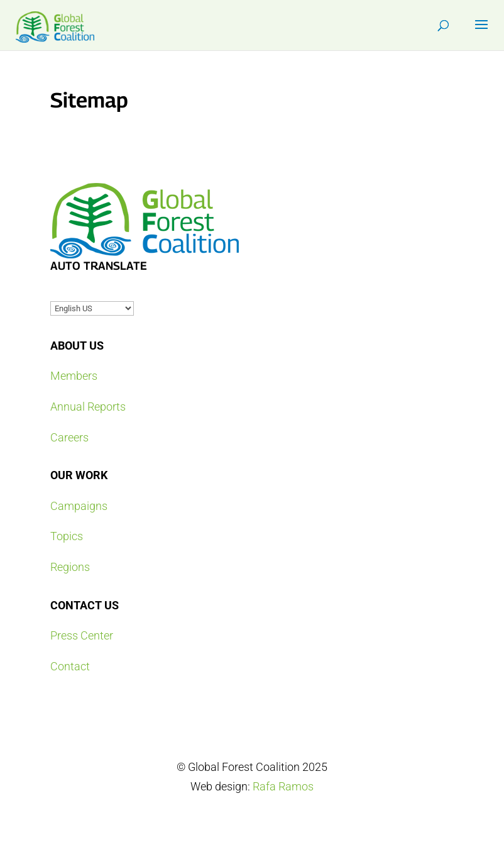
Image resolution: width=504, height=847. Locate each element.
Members (74, 376)
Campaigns (79, 506)
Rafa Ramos (283, 786)
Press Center (82, 635)
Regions (70, 567)
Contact (70, 666)
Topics (67, 536)
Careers (69, 437)
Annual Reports (88, 407)
